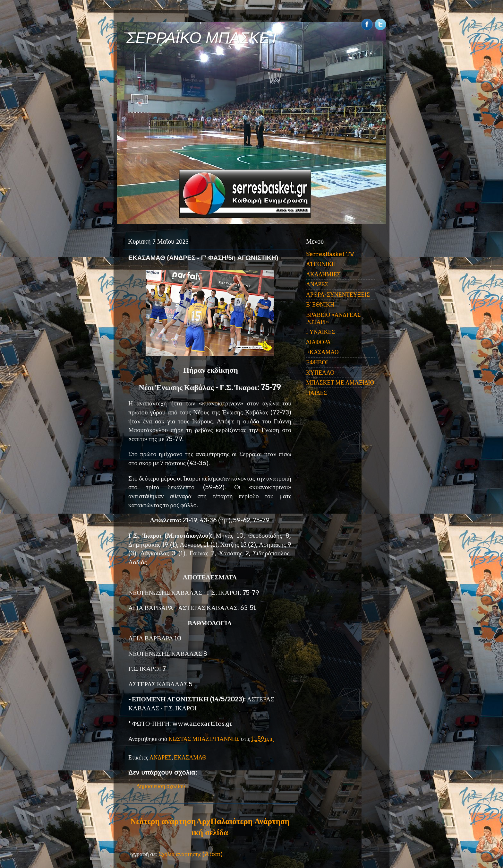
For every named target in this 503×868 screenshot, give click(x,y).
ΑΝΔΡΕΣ (161, 757)
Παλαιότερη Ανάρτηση (250, 821)
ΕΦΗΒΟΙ (317, 362)
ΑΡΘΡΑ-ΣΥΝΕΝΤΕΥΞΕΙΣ (338, 295)
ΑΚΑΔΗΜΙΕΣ (323, 274)
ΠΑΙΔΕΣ (316, 393)
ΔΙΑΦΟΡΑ (318, 342)
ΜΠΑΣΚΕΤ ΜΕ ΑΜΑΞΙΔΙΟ (340, 382)
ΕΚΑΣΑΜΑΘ (190, 757)
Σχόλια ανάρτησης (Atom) (191, 854)
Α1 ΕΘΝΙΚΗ (321, 264)
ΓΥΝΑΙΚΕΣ (320, 332)
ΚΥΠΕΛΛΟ (320, 373)
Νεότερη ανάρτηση (163, 821)
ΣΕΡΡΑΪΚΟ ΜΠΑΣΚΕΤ (203, 38)
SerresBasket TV (330, 254)
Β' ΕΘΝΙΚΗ (320, 304)
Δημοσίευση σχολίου (161, 786)
